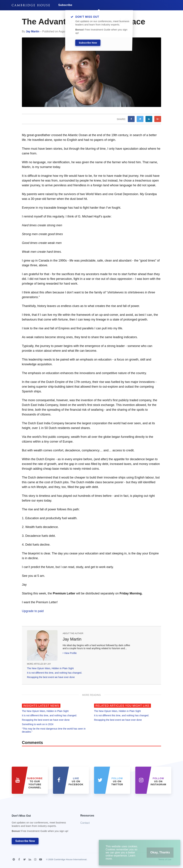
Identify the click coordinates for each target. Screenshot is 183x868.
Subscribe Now (25, 841)
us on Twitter (117, 781)
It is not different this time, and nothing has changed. (54, 673)
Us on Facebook (76, 781)
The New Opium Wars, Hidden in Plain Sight (50, 668)
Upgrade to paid (33, 611)
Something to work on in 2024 (38, 724)
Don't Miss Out (42, 824)
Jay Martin (33, 31)
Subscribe (65, 5)
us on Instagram (158, 781)
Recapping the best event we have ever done (51, 677)
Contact (85, 823)
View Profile (70, 653)
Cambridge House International (70, 859)
